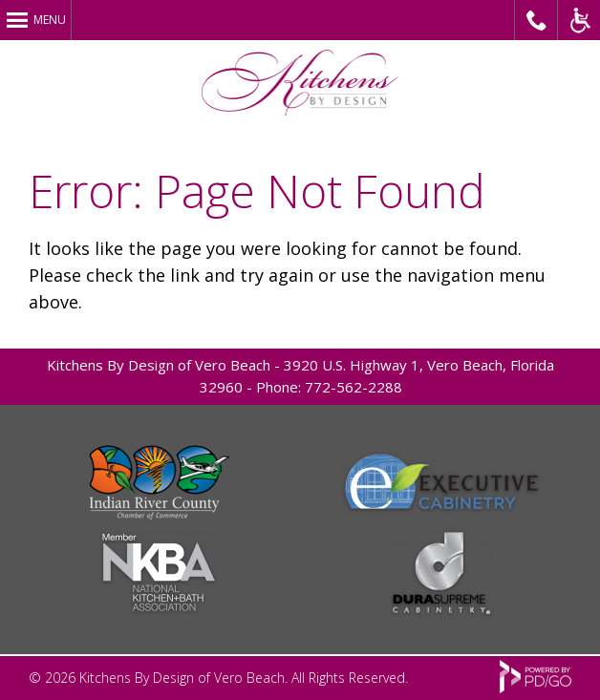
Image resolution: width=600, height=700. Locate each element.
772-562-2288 (354, 387)
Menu (50, 20)
